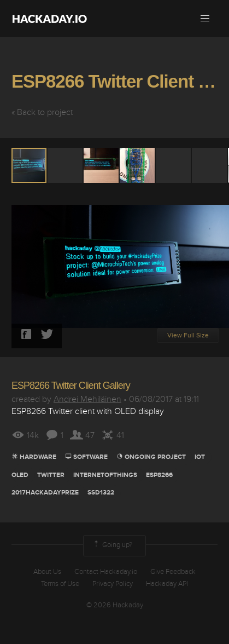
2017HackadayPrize (45, 493)
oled (20, 475)
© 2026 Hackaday (115, 605)
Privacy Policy (113, 584)
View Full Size (188, 335)
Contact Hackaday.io (106, 572)
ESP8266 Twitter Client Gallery (71, 386)
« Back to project (42, 112)
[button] (205, 19)
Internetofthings (105, 475)
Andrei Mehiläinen (87, 399)
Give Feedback (173, 572)
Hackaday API (167, 584)
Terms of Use (60, 584)
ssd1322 (101, 493)
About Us (47, 572)
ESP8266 (159, 475)
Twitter (51, 475)
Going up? (112, 545)
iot (200, 457)
